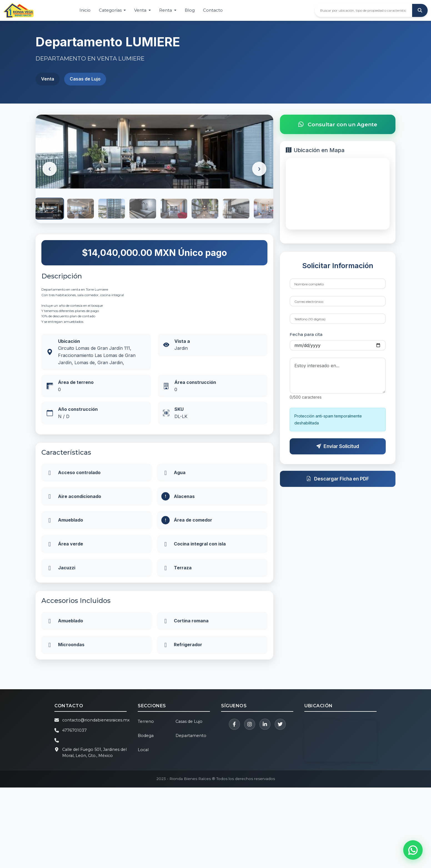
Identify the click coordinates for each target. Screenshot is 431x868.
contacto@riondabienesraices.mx (96, 801)
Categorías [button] (111, 10)
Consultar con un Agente (338, 124)
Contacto (213, 10)
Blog (190, 10)
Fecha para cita (306, 340)
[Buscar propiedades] (363, 10)
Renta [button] (166, 10)
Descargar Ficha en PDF (338, 484)
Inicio (85, 10)
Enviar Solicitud (338, 451)
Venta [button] (141, 10)
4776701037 (74, 811)
